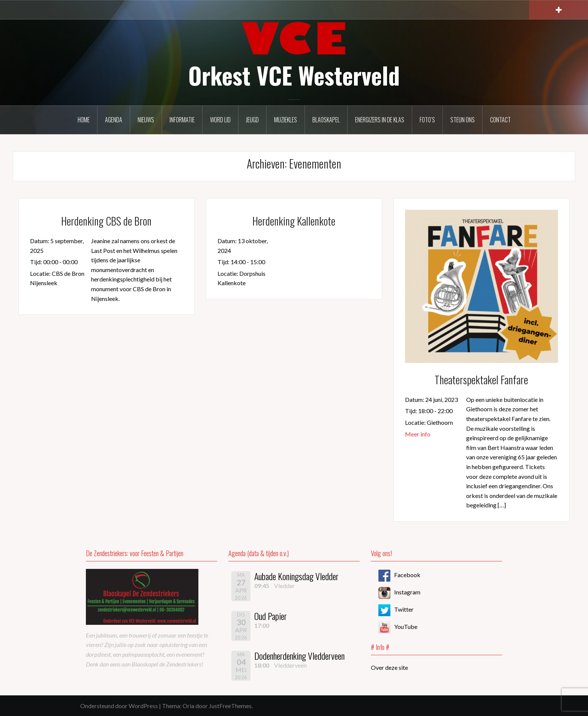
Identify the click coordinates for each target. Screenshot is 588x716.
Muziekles (286, 120)
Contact (500, 120)
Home (84, 120)
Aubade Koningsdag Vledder (296, 576)
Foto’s (427, 120)
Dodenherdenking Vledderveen (299, 656)
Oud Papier (271, 616)
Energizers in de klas (380, 120)
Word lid (220, 120)
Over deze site (389, 667)
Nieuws (146, 120)
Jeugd (252, 120)
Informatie (182, 120)
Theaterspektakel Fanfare (481, 380)
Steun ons (463, 120)
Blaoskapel (326, 120)
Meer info (418, 434)
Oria (188, 706)
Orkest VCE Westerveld (294, 75)
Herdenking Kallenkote (294, 221)
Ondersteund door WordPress (119, 706)
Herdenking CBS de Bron (106, 221)
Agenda (114, 120)
